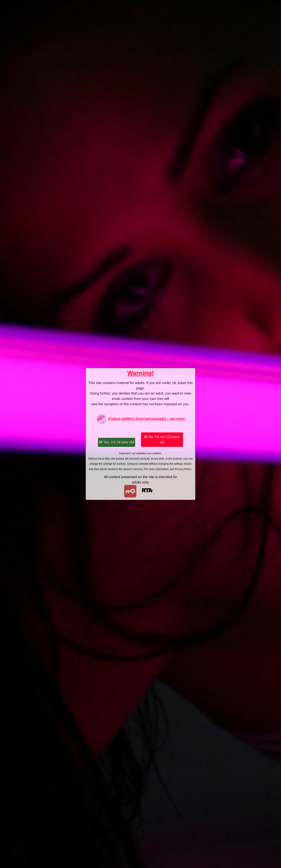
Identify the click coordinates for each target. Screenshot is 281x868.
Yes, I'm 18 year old (117, 442)
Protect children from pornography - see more (140, 419)
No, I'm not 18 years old (162, 439)
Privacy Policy (183, 469)
